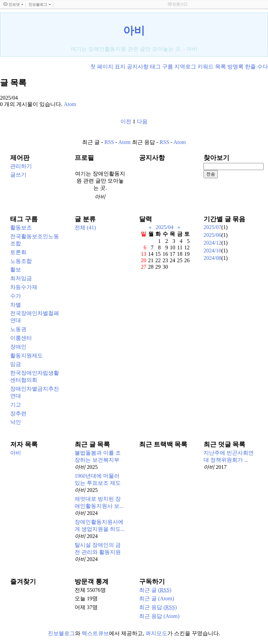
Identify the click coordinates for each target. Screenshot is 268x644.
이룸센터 (21, 338)
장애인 (18, 347)
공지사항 (138, 67)
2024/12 (212, 243)
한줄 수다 (256, 67)
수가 (16, 296)
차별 (16, 305)
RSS (109, 142)
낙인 (16, 422)
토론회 (18, 252)
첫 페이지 (102, 67)
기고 (16, 405)
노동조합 (21, 261)
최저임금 (21, 278)
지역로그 (185, 67)
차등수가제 (24, 287)
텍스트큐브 (95, 633)
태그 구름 (161, 67)
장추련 (18, 413)
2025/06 (212, 235)
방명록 (235, 67)
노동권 (18, 329)
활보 (16, 269)
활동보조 (21, 227)
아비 (134, 30)
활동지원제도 (26, 356)
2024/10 (212, 251)
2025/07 (212, 227)
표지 (120, 67)
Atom (125, 142)
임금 (16, 364)
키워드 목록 (212, 67)
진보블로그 (61, 633)
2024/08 (212, 258)
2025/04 (165, 227)
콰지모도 (156, 633)
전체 (85, 227)
